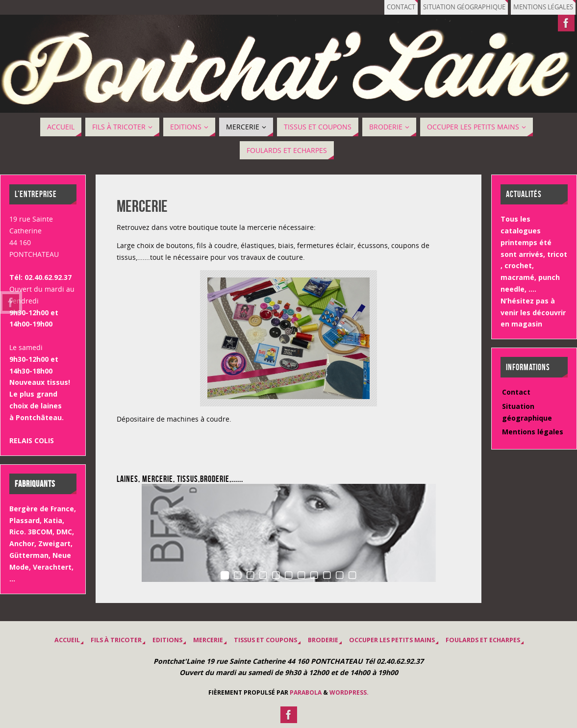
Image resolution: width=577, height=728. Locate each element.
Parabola (306, 692)
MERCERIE (208, 640)
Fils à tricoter (116, 640)
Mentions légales (543, 7)
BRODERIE (323, 640)
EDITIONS (167, 640)
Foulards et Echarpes (483, 640)
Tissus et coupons (265, 640)
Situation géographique (464, 7)
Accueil (67, 640)
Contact (401, 7)
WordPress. (349, 692)
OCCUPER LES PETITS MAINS (392, 640)
